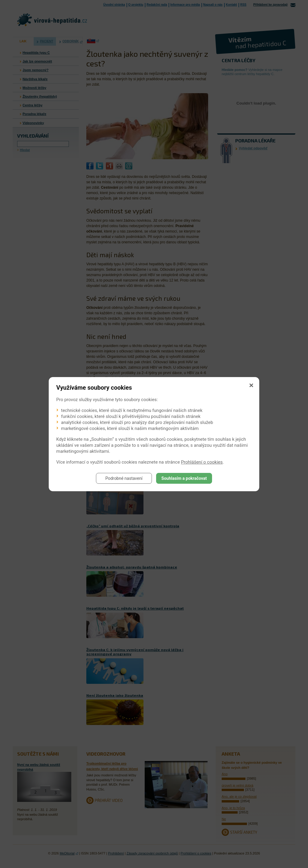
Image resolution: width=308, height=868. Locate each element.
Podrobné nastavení (124, 478)
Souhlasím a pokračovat (184, 478)
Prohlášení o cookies (202, 462)
